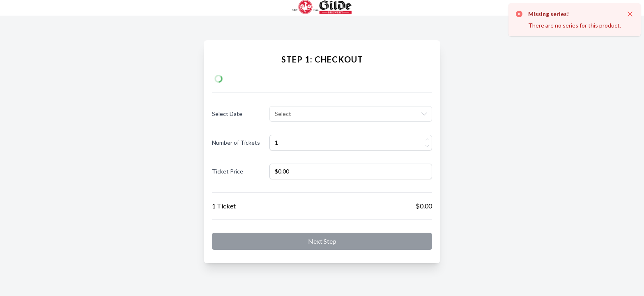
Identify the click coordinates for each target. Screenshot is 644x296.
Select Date (227, 114)
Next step (322, 241)
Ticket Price (228, 171)
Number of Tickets (236, 142)
